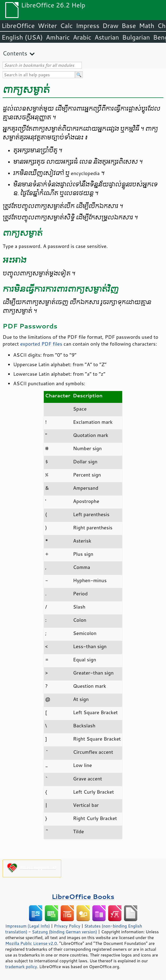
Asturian (107, 37)
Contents (15, 53)
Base (129, 26)
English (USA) (22, 37)
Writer (47, 26)
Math (147, 26)
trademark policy (21, 967)
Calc (67, 26)
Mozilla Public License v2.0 (31, 943)
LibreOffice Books (83, 896)
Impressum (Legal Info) (28, 926)
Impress (88, 26)
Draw (110, 26)
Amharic (58, 37)
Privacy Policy (67, 926)
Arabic (82, 37)
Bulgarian (136, 37)
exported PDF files (41, 344)
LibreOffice (18, 26)
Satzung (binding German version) (65, 932)
